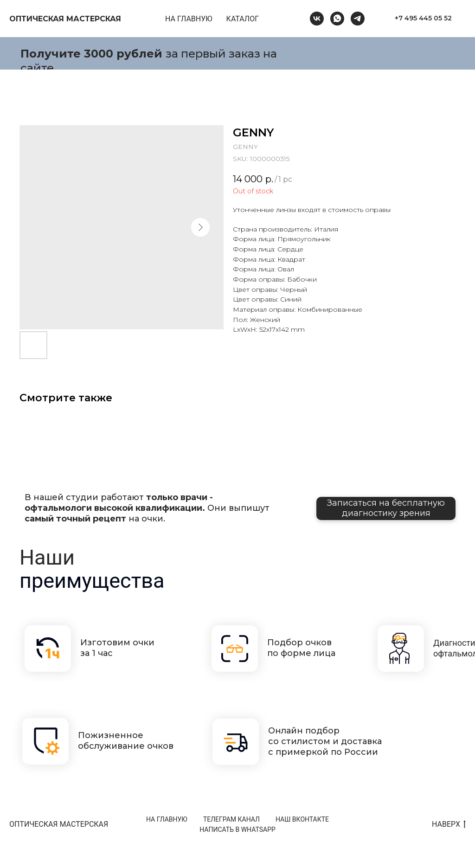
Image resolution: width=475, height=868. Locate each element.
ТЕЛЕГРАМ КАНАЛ (231, 819)
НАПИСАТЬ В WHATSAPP (237, 829)
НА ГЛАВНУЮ (189, 19)
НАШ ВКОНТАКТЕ (302, 819)
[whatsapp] (337, 19)
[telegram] (358, 19)
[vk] (317, 19)
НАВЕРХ (449, 825)
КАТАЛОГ (243, 19)
